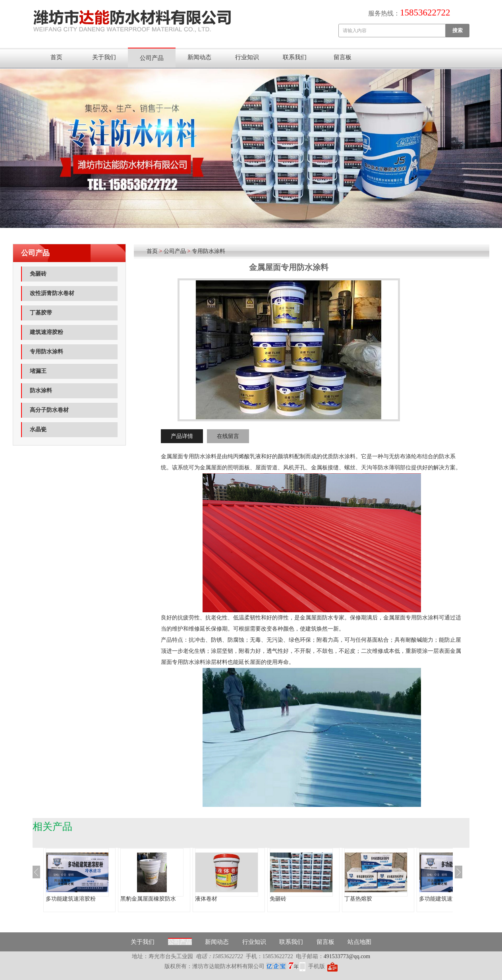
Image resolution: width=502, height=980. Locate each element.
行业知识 (247, 57)
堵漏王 (38, 371)
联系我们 (295, 57)
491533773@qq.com (347, 956)
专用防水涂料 (46, 352)
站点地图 (359, 942)
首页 (56, 57)
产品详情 (182, 436)
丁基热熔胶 (358, 899)
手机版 (317, 966)
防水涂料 (41, 391)
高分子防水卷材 (49, 410)
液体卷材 (206, 899)
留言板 (343, 57)
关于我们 (104, 57)
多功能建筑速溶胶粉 (71, 899)
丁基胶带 (41, 313)
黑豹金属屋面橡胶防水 (148, 899)
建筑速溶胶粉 (46, 332)
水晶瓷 (38, 429)
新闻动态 (199, 57)
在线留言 (228, 436)
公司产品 (152, 58)
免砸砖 (38, 274)
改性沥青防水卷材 (52, 293)
